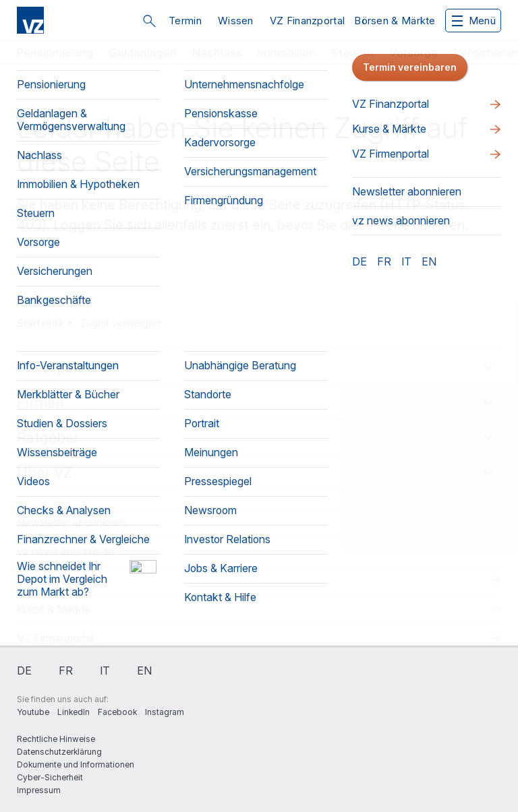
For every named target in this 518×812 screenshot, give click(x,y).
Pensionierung (55, 53)
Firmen (40, 403)
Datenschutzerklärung (59, 752)
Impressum (39, 790)
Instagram (165, 712)
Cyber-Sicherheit (50, 777)
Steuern (352, 53)
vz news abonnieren (66, 551)
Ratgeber (48, 438)
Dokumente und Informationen (76, 764)
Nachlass (217, 53)
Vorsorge (413, 53)
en (144, 670)
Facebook (117, 712)
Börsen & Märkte (395, 21)
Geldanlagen (143, 53)
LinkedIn (74, 712)
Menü (474, 21)
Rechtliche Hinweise (56, 739)
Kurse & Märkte (54, 609)
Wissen (236, 21)
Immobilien (287, 53)
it (105, 670)
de (24, 670)
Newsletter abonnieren (71, 522)
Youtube (33, 712)
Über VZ (45, 473)
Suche (149, 21)
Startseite (40, 323)
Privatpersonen (68, 368)
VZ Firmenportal (55, 638)
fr (66, 670)
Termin (185, 21)
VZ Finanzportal (308, 21)
